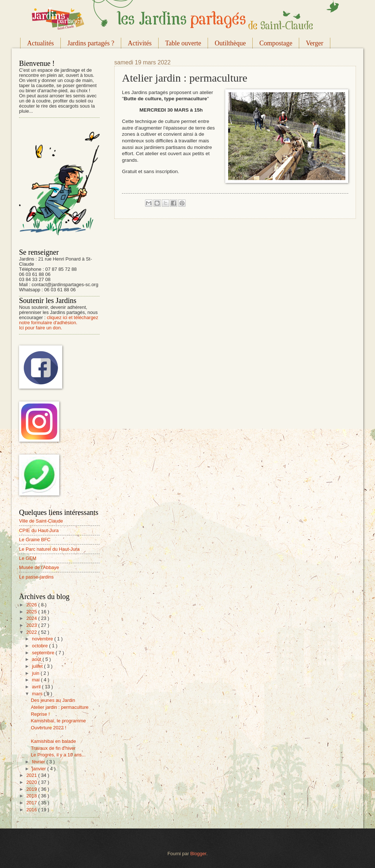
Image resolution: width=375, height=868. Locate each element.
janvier (40, 769)
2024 (32, 618)
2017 (32, 803)
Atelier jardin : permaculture (60, 707)
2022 (32, 632)
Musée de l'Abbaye (39, 567)
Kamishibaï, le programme (58, 721)
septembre (44, 653)
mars (38, 694)
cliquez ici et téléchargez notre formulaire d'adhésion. (59, 320)
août (37, 659)
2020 (32, 782)
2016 (32, 810)
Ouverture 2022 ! (49, 728)
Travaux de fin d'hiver (53, 748)
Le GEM (28, 558)
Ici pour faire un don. (40, 328)
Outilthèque (230, 43)
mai (36, 680)
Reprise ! (40, 714)
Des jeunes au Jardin (53, 700)
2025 (32, 612)
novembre (43, 639)
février (39, 762)
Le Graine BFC (35, 540)
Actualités (40, 43)
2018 (32, 796)
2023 (32, 625)
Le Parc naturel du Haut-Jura (49, 549)
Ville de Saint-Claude (41, 521)
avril (37, 687)
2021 (32, 775)
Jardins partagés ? (91, 43)
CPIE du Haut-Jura (39, 530)
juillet (38, 666)
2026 (32, 605)
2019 (32, 789)
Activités (140, 43)
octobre (40, 646)
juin (36, 673)
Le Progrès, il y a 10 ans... (58, 755)
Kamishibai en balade (53, 741)
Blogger (198, 854)
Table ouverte (183, 43)
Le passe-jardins (36, 577)
